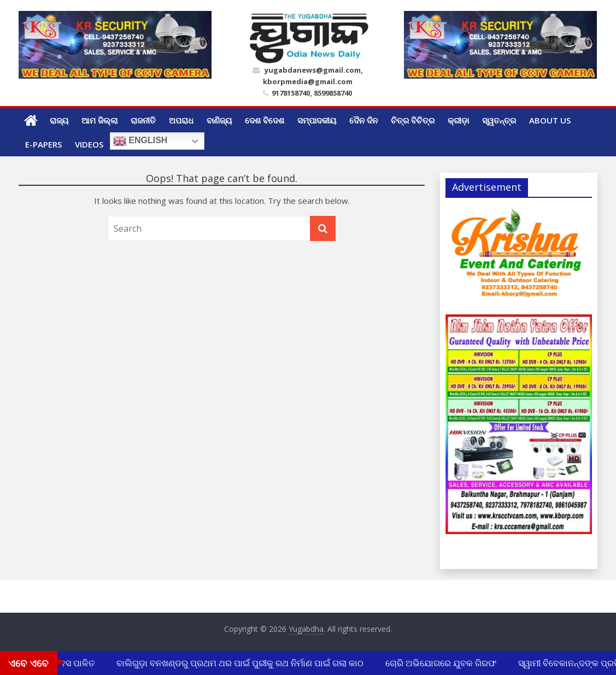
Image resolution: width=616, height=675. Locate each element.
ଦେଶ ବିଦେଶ (265, 120)
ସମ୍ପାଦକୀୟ (317, 120)
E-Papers (43, 144)
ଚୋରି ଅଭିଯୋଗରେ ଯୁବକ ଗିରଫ (442, 663)
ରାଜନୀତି (143, 120)
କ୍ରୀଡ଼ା (458, 120)
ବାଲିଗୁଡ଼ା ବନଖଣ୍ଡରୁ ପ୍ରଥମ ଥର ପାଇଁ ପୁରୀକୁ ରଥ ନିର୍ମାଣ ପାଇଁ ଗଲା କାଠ (241, 663)
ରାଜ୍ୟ (59, 120)
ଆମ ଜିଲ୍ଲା (99, 120)
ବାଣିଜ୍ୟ (219, 120)
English (140, 141)
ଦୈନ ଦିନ (363, 120)
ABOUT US (550, 120)
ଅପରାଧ (181, 120)
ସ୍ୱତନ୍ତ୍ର (499, 120)
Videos (89, 144)
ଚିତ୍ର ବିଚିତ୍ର (413, 120)
